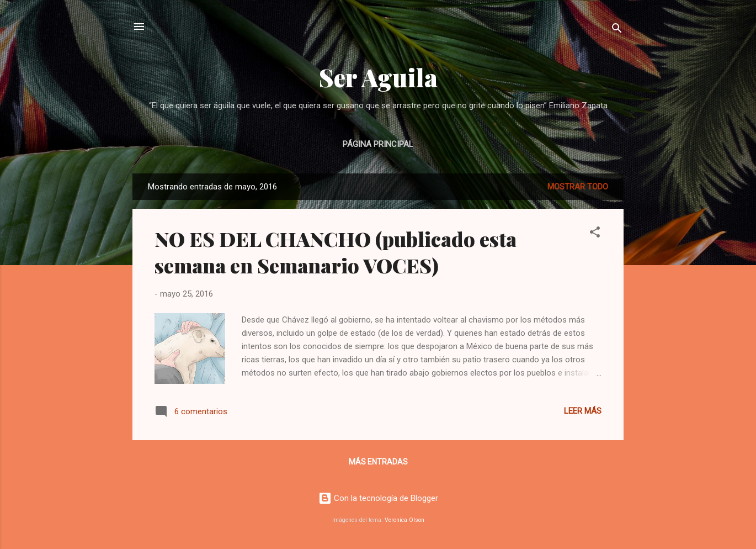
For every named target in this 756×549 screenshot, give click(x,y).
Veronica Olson (404, 520)
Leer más (583, 411)
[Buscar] (617, 30)
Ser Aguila (378, 77)
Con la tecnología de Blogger (378, 498)
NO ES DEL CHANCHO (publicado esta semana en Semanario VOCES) (336, 252)
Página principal (378, 144)
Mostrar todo (578, 187)
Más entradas (378, 462)
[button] (595, 234)
